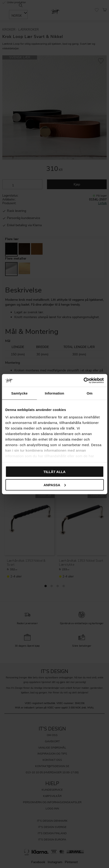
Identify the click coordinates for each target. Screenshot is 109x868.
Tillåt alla (54, 472)
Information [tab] (55, 393)
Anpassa (55, 485)
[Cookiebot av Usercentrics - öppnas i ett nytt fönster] (83, 380)
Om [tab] (90, 393)
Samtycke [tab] (19, 393)
